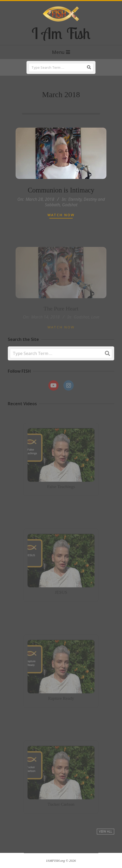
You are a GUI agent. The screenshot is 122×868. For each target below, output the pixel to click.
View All (106, 831)
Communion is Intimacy (61, 190)
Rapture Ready (61, 695)
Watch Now (61, 215)
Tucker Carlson (61, 801)
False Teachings (61, 484)
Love (95, 322)
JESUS (61, 589)
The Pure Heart (61, 313)
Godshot (70, 205)
